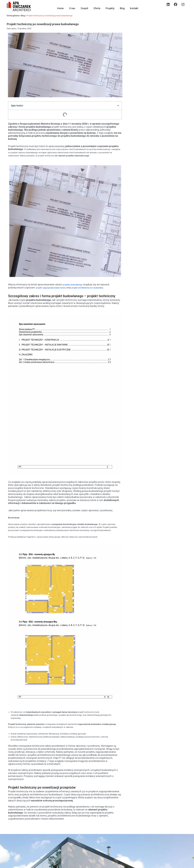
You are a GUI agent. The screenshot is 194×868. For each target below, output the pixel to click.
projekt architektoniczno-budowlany (97, 288)
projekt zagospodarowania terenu (54, 288)
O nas (72, 8)
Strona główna (13, 16)
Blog (122, 8)
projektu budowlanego (75, 284)
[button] (118, 106)
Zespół (84, 8)
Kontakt (134, 8)
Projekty (110, 8)
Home (60, 8)
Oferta (97, 8)
